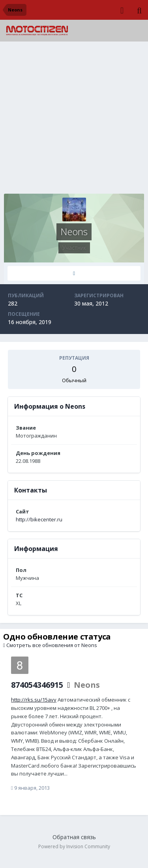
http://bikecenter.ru (39, 519)
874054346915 (37, 685)
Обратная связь (74, 837)
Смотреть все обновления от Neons (50, 645)
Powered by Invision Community (74, 846)
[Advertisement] (74, 120)
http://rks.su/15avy (34, 700)
